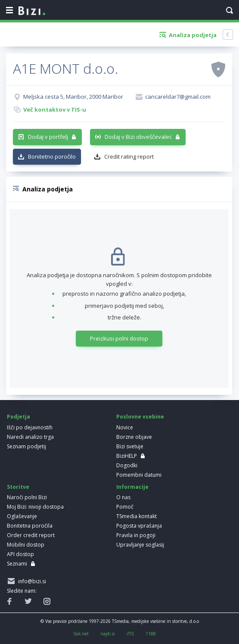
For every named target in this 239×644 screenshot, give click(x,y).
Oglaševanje (22, 516)
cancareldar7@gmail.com (178, 97)
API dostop (20, 554)
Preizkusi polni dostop (119, 338)
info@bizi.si (31, 581)
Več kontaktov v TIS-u (55, 109)
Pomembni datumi (139, 475)
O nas (123, 497)
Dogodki (127, 465)
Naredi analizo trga (30, 437)
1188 (151, 634)
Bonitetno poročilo (52, 156)
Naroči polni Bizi (27, 497)
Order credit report (31, 535)
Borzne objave (134, 437)
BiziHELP (127, 456)
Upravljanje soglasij (140, 545)
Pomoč (125, 507)
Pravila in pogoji (136, 535)
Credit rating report (129, 156)
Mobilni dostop (26, 545)
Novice (125, 427)
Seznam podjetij (26, 446)
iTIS (130, 634)
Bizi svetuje (130, 446)
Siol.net (81, 634)
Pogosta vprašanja (139, 526)
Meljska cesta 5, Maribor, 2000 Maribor (73, 97)
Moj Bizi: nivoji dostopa (35, 507)
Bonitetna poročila (30, 526)
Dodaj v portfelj (48, 137)
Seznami (17, 564)
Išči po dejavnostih (30, 427)
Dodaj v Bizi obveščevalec (138, 137)
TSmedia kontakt (137, 516)
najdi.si (108, 634)
